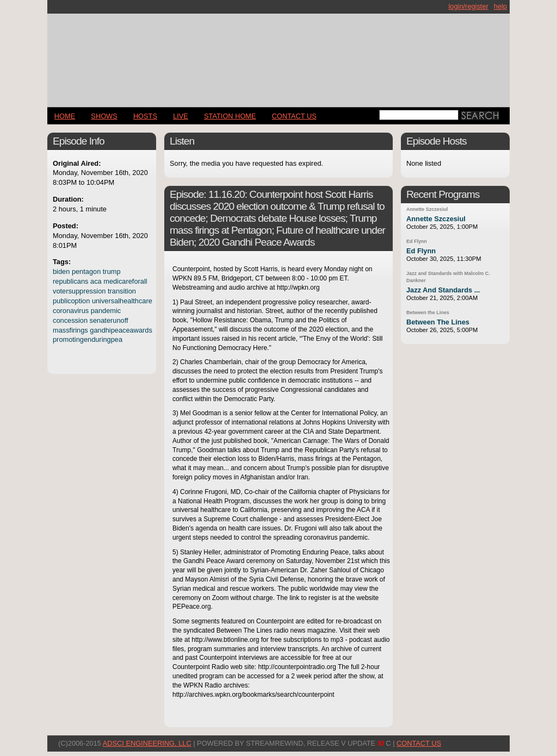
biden (61, 271)
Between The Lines (438, 322)
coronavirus (71, 311)
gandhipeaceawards (121, 330)
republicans (70, 281)
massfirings (70, 330)
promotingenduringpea (88, 339)
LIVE (181, 116)
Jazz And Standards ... (443, 290)
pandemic (106, 311)
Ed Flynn (417, 241)
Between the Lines (428, 313)
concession (70, 320)
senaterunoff (109, 320)
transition (122, 291)
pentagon (86, 271)
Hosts (145, 116)
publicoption (71, 301)
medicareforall (125, 281)
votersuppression (79, 291)
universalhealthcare (122, 301)
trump (112, 271)
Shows (104, 116)
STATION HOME (230, 116)
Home (65, 116)
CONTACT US (294, 116)
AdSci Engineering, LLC (147, 743)
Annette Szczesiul (427, 209)
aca (96, 281)
